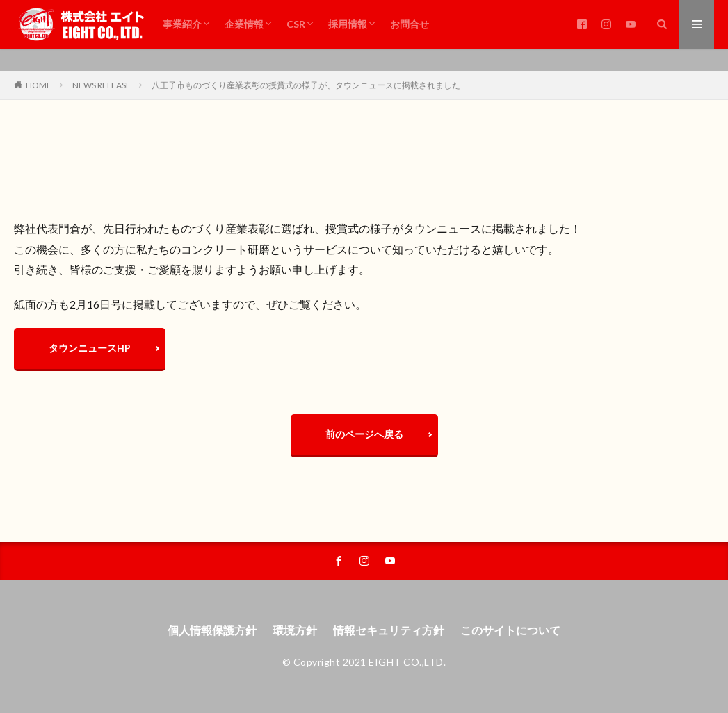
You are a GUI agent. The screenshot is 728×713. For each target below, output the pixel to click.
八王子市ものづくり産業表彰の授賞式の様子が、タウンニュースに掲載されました (306, 85)
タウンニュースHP (90, 348)
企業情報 (244, 24)
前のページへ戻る (364, 434)
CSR (296, 24)
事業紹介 (182, 24)
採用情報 (348, 24)
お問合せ (410, 24)
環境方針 (295, 630)
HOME (39, 85)
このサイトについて (510, 630)
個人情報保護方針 (212, 630)
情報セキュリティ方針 (389, 630)
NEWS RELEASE (102, 85)
